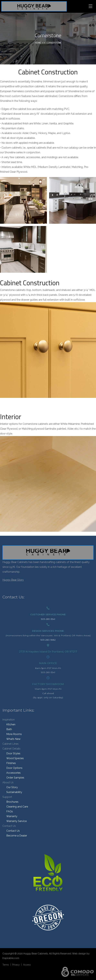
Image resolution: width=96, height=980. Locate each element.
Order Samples (15, 778)
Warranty (12, 816)
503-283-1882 (48, 640)
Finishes (11, 763)
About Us (8, 782)
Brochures (12, 802)
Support (7, 797)
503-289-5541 (48, 619)
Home (38, 43)
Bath (9, 729)
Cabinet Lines (11, 744)
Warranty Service (16, 821)
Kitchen (11, 724)
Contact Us (9, 826)
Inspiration (9, 720)
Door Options (14, 768)
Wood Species (15, 758)
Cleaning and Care (17, 807)
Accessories (13, 773)
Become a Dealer (17, 836)
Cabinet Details (11, 749)
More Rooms (14, 734)
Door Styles (13, 753)
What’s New (13, 739)
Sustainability (14, 792)
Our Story (12, 787)
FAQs (10, 811)
